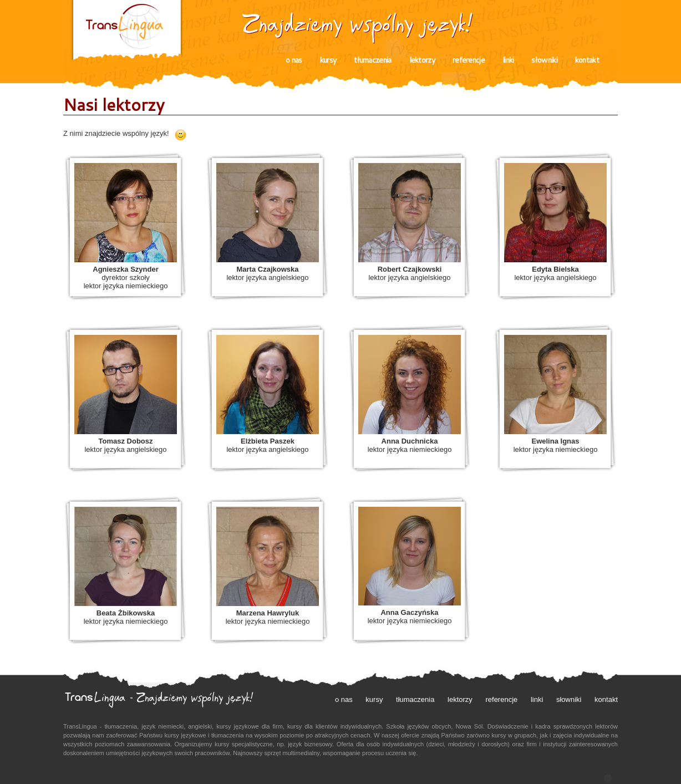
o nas (294, 60)
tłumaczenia (372, 60)
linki (508, 60)
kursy (328, 60)
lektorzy (422, 60)
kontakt (587, 60)
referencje (469, 60)
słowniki (544, 60)
